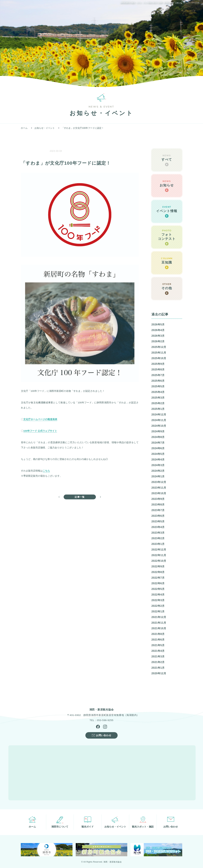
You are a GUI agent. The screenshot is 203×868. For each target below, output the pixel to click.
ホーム (24, 128)
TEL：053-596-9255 (101, 720)
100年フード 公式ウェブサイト (40, 431)
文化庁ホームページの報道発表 (40, 419)
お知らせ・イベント (45, 128)
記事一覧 (80, 497)
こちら (46, 471)
